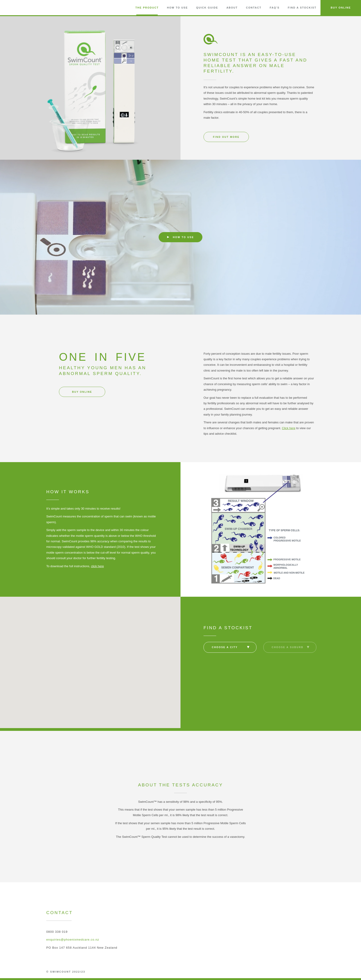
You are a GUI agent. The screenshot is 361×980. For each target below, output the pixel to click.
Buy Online (341, 8)
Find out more (226, 137)
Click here (289, 428)
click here (97, 566)
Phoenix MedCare (301, 969)
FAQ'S (275, 8)
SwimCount (20, 8)
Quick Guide (207, 8)
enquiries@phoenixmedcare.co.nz (73, 940)
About (232, 8)
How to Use (177, 8)
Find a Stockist (302, 8)
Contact (254, 8)
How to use (181, 237)
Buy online (82, 392)
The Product (147, 8)
